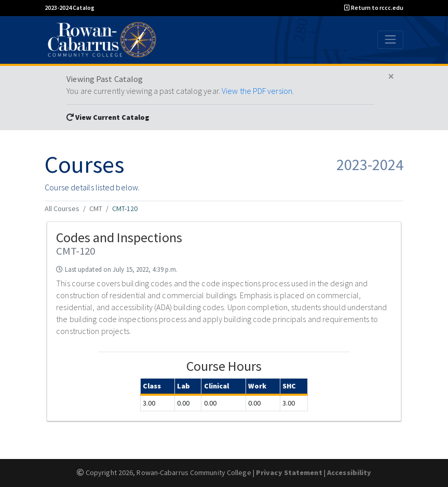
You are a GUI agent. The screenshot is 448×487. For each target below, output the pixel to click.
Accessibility (349, 472)
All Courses (62, 208)
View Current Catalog (108, 117)
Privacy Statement (289, 472)
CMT (96, 208)
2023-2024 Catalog (70, 8)
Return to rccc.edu (374, 8)
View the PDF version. (258, 91)
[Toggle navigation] (390, 40)
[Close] (391, 77)
